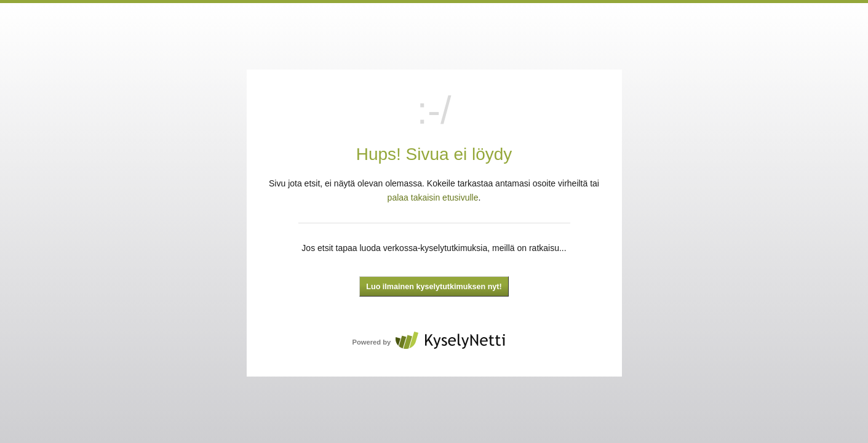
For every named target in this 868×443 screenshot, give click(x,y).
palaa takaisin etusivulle (433, 198)
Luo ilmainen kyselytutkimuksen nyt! (434, 287)
